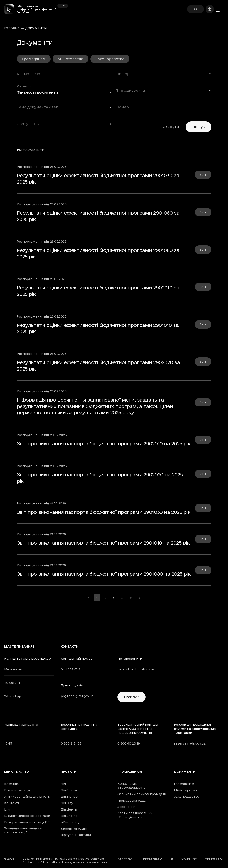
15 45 (8, 743)
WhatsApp (13, 696)
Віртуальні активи (76, 835)
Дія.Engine (69, 816)
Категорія (25, 86)
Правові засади (17, 790)
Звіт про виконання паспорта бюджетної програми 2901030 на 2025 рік (104, 512)
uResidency (70, 822)
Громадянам (34, 59)
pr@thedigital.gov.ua (77, 696)
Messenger (13, 669)
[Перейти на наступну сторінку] (139, 598)
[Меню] (220, 9)
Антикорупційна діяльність (27, 796)
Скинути (171, 127)
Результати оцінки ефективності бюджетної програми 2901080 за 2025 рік (98, 253)
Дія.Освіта (69, 790)
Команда (12, 784)
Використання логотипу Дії (27, 822)
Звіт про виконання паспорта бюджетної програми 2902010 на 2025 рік (104, 443)
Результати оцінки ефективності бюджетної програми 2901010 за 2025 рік (98, 328)
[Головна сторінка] (11, 9)
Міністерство (70, 59)
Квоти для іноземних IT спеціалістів (135, 815)
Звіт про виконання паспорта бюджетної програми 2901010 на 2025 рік (103, 543)
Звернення (126, 807)
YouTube (189, 859)
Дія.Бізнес (69, 796)
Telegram (12, 683)
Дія (63, 784)
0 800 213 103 (71, 743)
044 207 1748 (71, 669)
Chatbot (132, 697)
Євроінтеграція (74, 829)
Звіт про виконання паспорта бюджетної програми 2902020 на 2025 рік (100, 478)
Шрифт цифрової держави (27, 816)
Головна (12, 28)
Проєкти (69, 772)
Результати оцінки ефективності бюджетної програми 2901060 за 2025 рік (98, 216)
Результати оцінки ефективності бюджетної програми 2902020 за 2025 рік (98, 366)
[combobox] (164, 76)
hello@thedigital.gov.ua (136, 669)
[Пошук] (196, 9)
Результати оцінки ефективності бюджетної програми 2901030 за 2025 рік (98, 179)
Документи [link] (36, 28)
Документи (185, 772)
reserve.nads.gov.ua (190, 743)
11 (131, 598)
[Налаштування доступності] (210, 9)
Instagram (153, 859)
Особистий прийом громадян (142, 794)
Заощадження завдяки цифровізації (23, 830)
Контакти (12, 803)
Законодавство (110, 59)
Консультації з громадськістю (131, 786)
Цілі (7, 809)
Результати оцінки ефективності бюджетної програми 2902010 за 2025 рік (98, 291)
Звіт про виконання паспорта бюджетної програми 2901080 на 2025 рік (104, 574)
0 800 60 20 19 (129, 743)
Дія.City (67, 803)
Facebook (126, 859)
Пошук (198, 127)
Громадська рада (132, 800)
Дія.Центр (69, 809)
